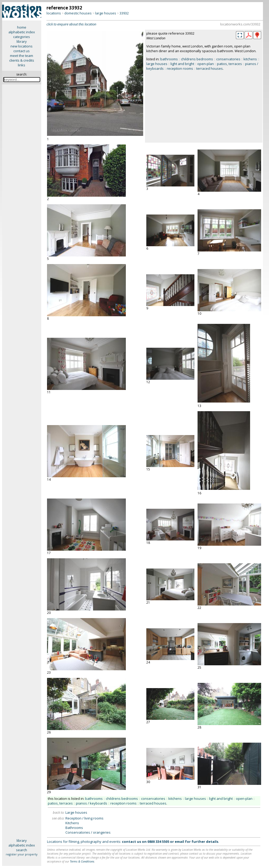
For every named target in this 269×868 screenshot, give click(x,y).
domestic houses (78, 13)
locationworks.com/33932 (240, 24)
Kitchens (72, 823)
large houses (106, 13)
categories (22, 37)
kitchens (250, 59)
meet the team (22, 56)
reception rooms (180, 68)
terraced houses (209, 68)
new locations (22, 46)
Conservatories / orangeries (88, 832)
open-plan (206, 64)
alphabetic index (22, 32)
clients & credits (22, 60)
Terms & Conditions (82, 861)
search (22, 850)
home (22, 27)
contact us (22, 51)
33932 (124, 13)
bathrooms (169, 59)
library (22, 41)
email (179, 842)
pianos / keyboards (92, 803)
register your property (22, 854)
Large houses (76, 812)
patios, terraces (229, 64)
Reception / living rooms (84, 818)
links (22, 65)
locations (54, 13)
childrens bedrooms (197, 59)
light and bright (182, 64)
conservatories (228, 59)
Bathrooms (74, 828)
